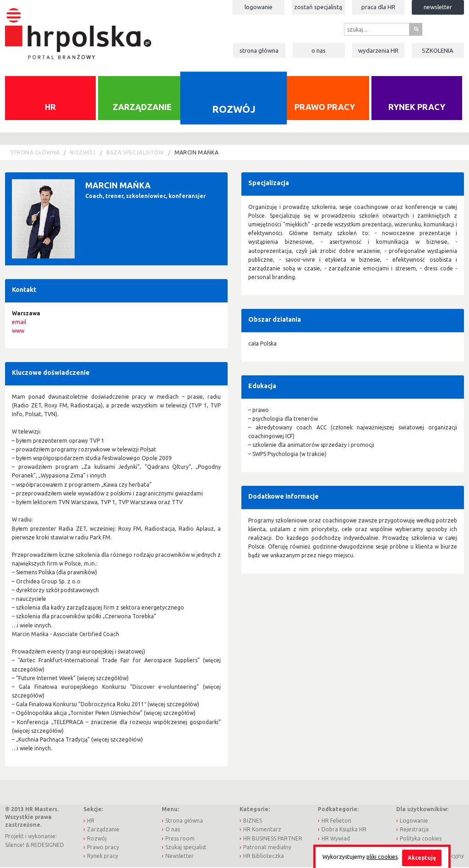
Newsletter (438, 7)
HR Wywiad (336, 839)
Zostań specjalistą (318, 7)
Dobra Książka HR (344, 831)
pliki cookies (382, 857)
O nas (319, 50)
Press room (180, 839)
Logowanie (259, 7)
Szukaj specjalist (186, 848)
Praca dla (378, 7)
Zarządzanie (142, 108)
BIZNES (253, 821)
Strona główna (259, 50)
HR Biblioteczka (264, 857)
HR (50, 108)
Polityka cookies (421, 839)
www (18, 332)
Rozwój (234, 110)
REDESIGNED (47, 846)
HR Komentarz (262, 831)
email (19, 323)
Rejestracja (414, 831)
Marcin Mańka (196, 153)
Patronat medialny (267, 848)
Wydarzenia (378, 50)
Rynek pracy (417, 108)
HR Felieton (336, 821)
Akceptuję (422, 858)
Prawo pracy (325, 108)
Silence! (15, 846)
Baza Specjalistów (135, 153)
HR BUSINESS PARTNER (273, 839)
